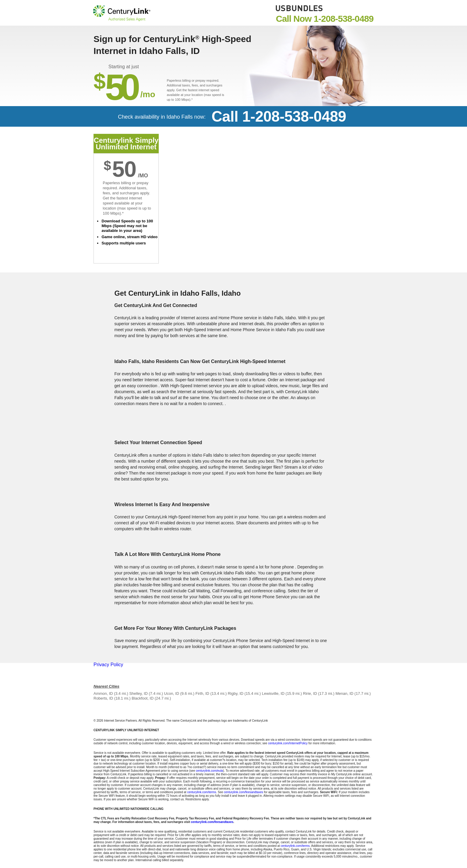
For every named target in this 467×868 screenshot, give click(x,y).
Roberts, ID (103, 698)
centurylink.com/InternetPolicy (288, 743)
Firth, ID (202, 693)
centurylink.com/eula (210, 771)
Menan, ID (344, 693)
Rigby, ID (236, 693)
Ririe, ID (310, 693)
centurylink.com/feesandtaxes (244, 792)
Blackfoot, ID (143, 698)
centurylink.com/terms (201, 792)
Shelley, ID (138, 693)
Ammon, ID (103, 693)
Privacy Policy (108, 665)
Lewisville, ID (273, 693)
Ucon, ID (172, 693)
